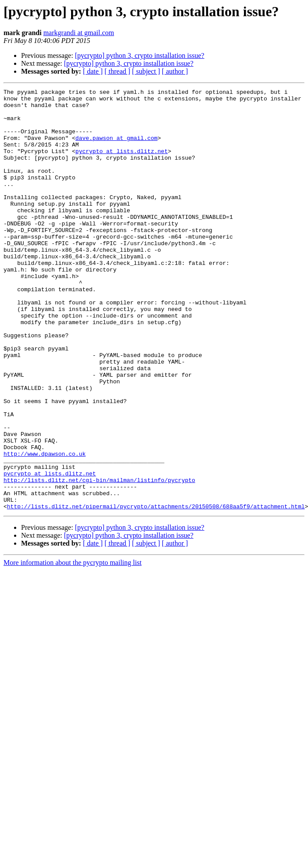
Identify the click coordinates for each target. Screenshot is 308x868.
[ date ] (93, 71)
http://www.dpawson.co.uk (45, 527)
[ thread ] (117, 71)
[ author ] (175, 71)
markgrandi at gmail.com (79, 33)
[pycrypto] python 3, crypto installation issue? (140, 55)
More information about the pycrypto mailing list (73, 647)
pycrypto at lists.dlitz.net (122, 164)
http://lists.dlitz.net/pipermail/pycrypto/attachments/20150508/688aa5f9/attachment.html (156, 590)
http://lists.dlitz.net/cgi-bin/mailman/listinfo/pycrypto (99, 559)
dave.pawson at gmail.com (116, 148)
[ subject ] (146, 71)
